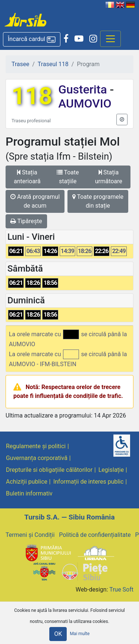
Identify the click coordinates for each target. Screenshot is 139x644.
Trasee (20, 64)
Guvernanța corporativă (37, 458)
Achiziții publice (27, 482)
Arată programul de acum (35, 201)
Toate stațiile (68, 177)
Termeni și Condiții (30, 535)
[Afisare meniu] (110, 39)
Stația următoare (109, 177)
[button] (32, 39)
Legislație (111, 470)
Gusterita (84, 89)
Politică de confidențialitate (95, 535)
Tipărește (26, 221)
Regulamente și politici (36, 446)
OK (58, 634)
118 (32, 96)
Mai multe (80, 634)
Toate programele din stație (98, 201)
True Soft (121, 590)
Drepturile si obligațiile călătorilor (49, 470)
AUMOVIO (85, 103)
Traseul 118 (53, 64)
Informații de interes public (89, 482)
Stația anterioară (27, 177)
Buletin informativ (29, 493)
